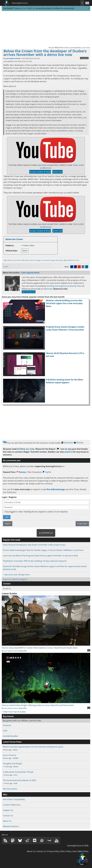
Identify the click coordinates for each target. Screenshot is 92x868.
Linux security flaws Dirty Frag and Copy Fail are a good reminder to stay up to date (40, 556)
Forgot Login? (82, 524)
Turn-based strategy (48, 260)
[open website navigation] (87, 3)
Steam (25, 251)
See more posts (10, 789)
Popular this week (12, 540)
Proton (19, 260)
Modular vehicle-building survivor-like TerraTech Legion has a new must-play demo (64, 303)
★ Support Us (46, 533)
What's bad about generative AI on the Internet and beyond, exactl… (34, 747)
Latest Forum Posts (12, 742)
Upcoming (59, 260)
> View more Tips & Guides (14, 712)
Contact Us (8, 816)
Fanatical (7, 725)
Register (8, 524)
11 (89, 650)
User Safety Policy (80, 851)
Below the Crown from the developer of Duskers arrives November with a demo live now (45, 53)
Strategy (38, 260)
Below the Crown (14, 239)
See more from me (29, 292)
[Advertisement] (46, 29)
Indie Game (25, 260)
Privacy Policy (53, 851)
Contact (7, 584)
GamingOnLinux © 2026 (78, 846)
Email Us (7, 589)
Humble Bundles (10, 736)
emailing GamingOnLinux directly (61, 286)
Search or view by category (15, 579)
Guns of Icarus (10, 755)
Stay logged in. (35, 512)
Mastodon (48, 289)
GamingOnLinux (20, 3)
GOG (5, 731)
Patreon (21, 472)
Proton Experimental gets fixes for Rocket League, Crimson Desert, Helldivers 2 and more (43, 550)
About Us (7, 821)
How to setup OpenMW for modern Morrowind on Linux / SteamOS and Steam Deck (46, 646)
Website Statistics (11, 826)
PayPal (47, 472)
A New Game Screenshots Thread (18, 772)
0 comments (84, 58)
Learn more (86, 47)
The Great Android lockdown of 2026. (20, 780)
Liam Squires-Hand (13, 58)
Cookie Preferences (12, 805)
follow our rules (27, 449)
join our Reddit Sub (28, 8)
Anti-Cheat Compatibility (14, 799)
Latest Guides (9, 593)
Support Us (8, 810)
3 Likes (6, 267)
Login (7, 517)
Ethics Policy (66, 851)
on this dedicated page (54, 489)
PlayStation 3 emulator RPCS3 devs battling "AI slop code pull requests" (35, 561)
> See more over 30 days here (16, 575)
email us (69, 452)
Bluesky (79, 443)
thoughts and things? (13, 764)
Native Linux (11, 260)
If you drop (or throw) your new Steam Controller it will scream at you (34, 545)
